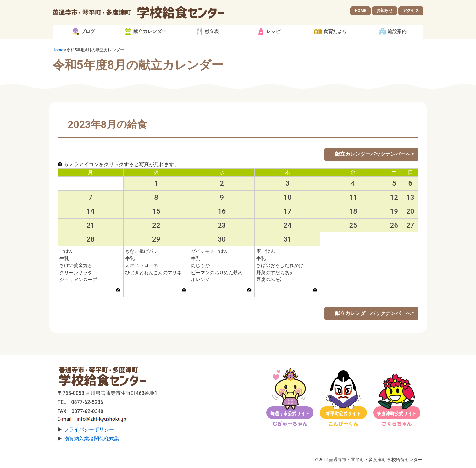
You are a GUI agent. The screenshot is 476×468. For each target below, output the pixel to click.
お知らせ (385, 11)
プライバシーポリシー (89, 430)
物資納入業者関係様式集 (91, 439)
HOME (360, 11)
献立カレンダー (150, 31)
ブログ (88, 31)
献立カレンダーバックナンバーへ (373, 154)
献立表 (212, 31)
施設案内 (397, 31)
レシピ (273, 31)
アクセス (411, 11)
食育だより (335, 31)
